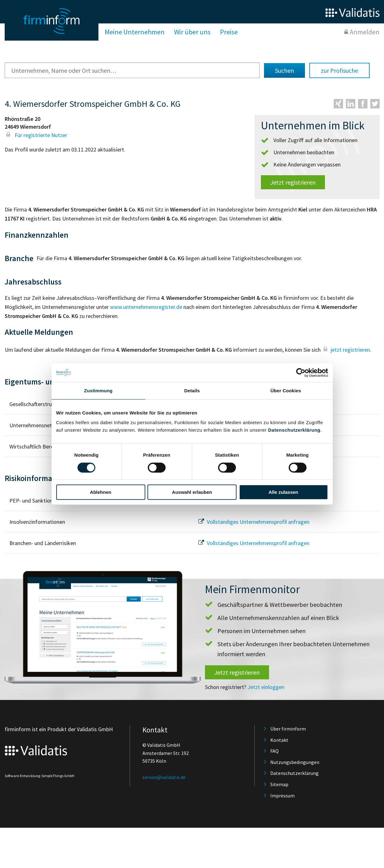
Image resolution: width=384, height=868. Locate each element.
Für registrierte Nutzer (36, 135)
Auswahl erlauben (192, 492)
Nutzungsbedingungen (295, 762)
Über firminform (288, 729)
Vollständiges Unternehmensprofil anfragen (253, 522)
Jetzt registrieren (293, 182)
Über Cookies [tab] (286, 391)
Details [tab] (192, 391)
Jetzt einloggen (266, 687)
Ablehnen (101, 492)
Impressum (282, 796)
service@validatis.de (164, 777)
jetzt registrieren (346, 350)
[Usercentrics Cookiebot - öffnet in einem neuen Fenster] (301, 373)
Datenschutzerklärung (294, 430)
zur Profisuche (339, 70)
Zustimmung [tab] (98, 391)
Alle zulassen (283, 492)
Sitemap (279, 784)
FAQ (274, 751)
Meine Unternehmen (135, 32)
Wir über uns (192, 32)
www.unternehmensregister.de (146, 307)
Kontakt (279, 740)
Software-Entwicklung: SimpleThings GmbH (40, 776)
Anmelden (365, 32)
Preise (229, 32)
